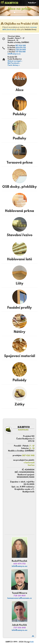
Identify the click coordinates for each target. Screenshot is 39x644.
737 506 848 (20, 52)
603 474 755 (21, 48)
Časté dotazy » (14, 65)
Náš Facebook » (14, 63)
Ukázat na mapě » (15, 61)
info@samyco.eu (14, 54)
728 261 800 (21, 50)
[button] (3, 10)
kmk (32, 642)
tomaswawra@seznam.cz (19, 598)
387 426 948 (20, 46)
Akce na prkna (20, 9)
